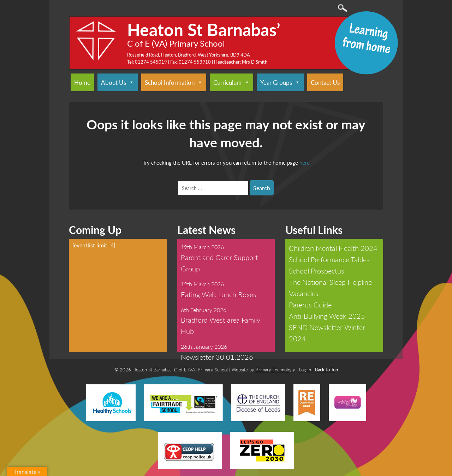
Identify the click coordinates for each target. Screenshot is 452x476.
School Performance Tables (329, 259)
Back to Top (326, 369)
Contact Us (325, 82)
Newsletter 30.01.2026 (217, 357)
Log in (305, 369)
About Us (118, 82)
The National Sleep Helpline (330, 282)
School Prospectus (317, 271)
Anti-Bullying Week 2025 (327, 316)
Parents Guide (310, 305)
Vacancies (304, 293)
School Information (174, 82)
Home (82, 82)
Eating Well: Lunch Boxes (219, 294)
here (305, 162)
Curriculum (231, 82)
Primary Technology (275, 369)
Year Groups (280, 82)
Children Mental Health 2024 (333, 248)
